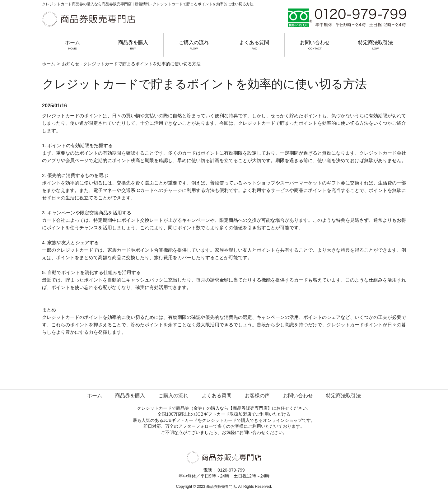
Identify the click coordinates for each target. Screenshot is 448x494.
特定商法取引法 (376, 45)
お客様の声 (257, 396)
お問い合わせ (315, 45)
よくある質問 (254, 45)
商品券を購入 (133, 45)
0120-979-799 (231, 470)
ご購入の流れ (194, 45)
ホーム (72, 45)
